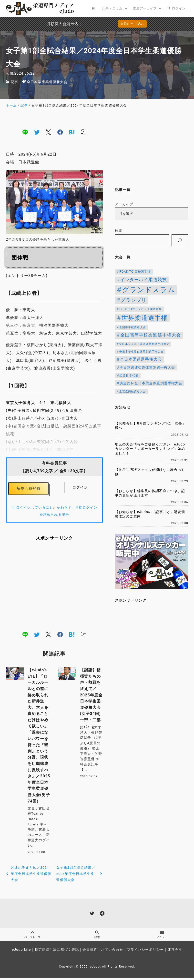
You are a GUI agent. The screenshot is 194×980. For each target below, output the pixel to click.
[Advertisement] (54, 587)
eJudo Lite (21, 952)
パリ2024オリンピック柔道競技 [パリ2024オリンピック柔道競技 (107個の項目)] (141, 309)
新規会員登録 (28, 489)
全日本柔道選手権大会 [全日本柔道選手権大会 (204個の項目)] (141, 359)
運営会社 (175, 952)
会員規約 (90, 952)
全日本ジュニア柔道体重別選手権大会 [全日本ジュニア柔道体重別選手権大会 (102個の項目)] (144, 344)
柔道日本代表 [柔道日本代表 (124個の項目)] (129, 376)
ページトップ (32, 936)
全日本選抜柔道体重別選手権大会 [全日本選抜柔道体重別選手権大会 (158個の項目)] (147, 367)
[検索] (180, 240)
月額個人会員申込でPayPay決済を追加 (54, 24)
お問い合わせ (112, 952)
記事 (14, 82)
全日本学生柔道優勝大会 (47, 82)
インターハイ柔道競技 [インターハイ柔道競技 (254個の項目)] (144, 280)
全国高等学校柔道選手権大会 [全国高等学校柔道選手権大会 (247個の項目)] (151, 335)
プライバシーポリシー (145, 952)
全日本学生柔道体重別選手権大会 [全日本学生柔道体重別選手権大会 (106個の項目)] (142, 352)
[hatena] (72, 132)
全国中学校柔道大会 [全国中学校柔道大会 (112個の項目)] (133, 327)
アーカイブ (124, 204)
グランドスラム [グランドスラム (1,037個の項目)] (149, 290)
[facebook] (60, 132)
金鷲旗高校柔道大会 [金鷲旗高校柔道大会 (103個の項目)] (132, 391)
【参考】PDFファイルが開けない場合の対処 (150, 472)
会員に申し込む (132, 24)
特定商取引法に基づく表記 (57, 952)
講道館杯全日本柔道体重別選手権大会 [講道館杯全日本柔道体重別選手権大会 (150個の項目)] (151, 383)
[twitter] (37, 132)
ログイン (80, 487)
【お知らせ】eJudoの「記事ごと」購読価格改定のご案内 (150, 514)
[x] (48, 132)
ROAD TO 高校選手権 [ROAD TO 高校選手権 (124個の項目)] (135, 272)
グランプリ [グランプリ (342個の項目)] (133, 300)
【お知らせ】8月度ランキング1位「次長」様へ (150, 426)
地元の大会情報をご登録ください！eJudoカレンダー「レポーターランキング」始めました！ (150, 449)
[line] (25, 132)
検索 (119, 231)
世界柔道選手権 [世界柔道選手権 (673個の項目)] (145, 318)
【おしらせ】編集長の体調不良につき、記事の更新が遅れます (150, 493)
